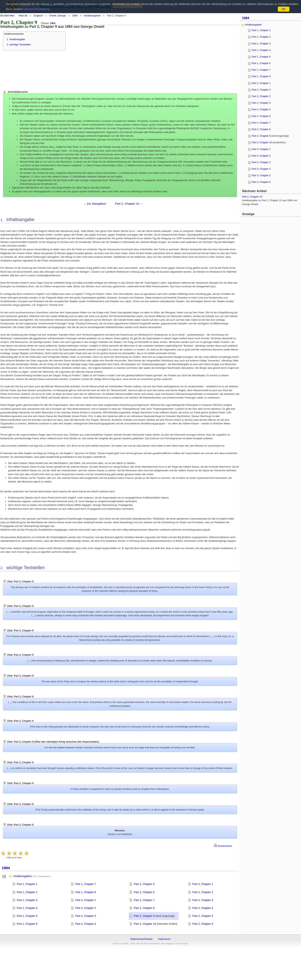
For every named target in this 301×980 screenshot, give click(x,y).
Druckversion (223, 846)
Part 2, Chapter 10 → (129, 204)
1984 (75, 16)
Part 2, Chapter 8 (144, 908)
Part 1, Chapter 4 (27, 908)
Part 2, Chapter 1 (86, 900)
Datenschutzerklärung (36, 9)
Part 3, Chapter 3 (203, 900)
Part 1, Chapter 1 (27, 884)
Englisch (38, 16)
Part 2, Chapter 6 (144, 892)
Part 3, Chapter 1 (203, 884)
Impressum (164, 939)
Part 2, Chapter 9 (144, 916)
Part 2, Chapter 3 (86, 916)
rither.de (23, 16)
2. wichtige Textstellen (19, 45)
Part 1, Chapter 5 (27, 916)
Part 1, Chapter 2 (27, 892)
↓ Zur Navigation (95, 204)
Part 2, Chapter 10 (145, 924)
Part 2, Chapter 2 (86, 908)
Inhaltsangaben (92, 16)
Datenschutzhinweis (142, 939)
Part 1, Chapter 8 (86, 892)
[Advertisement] (103, 56)
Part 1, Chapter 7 (86, 884)
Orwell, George (57, 16)
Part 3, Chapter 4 (203, 908)
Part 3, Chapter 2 (203, 892)
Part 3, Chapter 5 (203, 916)
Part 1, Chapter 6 (27, 924)
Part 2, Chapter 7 (144, 900)
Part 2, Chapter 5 (144, 884)
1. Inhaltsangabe (16, 39)
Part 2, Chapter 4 (86, 924)
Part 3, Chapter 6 (203, 924)
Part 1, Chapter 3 (27, 900)
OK (284, 9)
